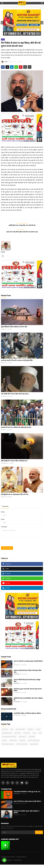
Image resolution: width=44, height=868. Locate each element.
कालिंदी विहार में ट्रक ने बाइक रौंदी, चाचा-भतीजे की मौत (22, 225)
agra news (5, 729)
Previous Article (22, 223)
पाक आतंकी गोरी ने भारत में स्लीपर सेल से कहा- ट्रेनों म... (15, 394)
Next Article (22, 230)
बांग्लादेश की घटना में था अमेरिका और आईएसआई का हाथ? (16, 427)
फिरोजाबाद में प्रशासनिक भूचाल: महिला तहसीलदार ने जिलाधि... (26, 812)
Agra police (32, 737)
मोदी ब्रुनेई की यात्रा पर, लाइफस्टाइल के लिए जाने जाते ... (15, 494)
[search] (42, 3)
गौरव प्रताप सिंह (16, 702)
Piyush (3, 252)
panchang (22, 740)
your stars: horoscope (34, 740)
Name (3, 512)
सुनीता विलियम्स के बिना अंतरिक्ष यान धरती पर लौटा (14, 327)
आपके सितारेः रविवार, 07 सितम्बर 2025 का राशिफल (27, 713)
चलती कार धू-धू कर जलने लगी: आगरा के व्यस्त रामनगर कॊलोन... (28, 690)
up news (4, 740)
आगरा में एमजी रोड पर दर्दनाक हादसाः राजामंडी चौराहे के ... (28, 662)
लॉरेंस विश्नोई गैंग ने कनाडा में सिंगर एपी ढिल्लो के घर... (15, 461)
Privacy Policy (18, 860)
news (34, 733)
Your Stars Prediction (22, 744)
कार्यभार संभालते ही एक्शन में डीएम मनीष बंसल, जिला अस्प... (27, 671)
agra (12, 729)
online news (27, 733)
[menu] (2, 3)
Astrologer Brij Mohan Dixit (9, 737)
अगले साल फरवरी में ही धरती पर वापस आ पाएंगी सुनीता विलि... (17, 360)
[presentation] (14, 542)
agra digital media (7, 733)
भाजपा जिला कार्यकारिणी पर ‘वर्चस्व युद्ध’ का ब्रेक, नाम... (27, 792)
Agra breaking (34, 744)
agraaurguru (22, 737)
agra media (18, 733)
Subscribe (39, 832)
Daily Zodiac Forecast (8, 744)
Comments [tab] (5, 506)
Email (3, 519)
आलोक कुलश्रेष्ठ (16, 674)
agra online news (20, 729)
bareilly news (13, 740)
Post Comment (7, 548)
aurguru (38, 729)
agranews (31, 729)
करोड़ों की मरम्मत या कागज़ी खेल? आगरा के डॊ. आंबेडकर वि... (28, 699)
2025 (40, 733)
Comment (4, 527)
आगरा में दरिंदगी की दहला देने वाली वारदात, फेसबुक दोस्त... (27, 681)
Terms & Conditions (7, 860)
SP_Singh (3, 463)
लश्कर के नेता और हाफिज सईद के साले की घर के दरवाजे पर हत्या (22, 232)
